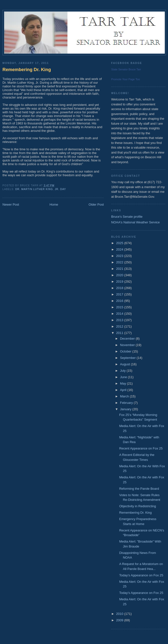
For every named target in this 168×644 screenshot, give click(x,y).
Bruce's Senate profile (127, 217)
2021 (120, 269)
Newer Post (11, 205)
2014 (120, 314)
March (125, 396)
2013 (120, 320)
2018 (120, 288)
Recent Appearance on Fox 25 (141, 448)
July (123, 371)
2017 (120, 294)
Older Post (96, 205)
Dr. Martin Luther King (34, 189)
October (126, 351)
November (128, 345)
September (128, 358)
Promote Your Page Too (126, 79)
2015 (120, 307)
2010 (120, 614)
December (128, 339)
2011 (120, 333)
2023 (120, 256)
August (126, 364)
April (124, 390)
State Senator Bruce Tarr (126, 69)
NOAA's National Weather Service (136, 222)
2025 (120, 243)
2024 (120, 249)
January (126, 409)
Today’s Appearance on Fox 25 (141, 575)
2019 (120, 282)
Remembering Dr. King (27, 70)
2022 (120, 262)
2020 (120, 275)
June (124, 377)
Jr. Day (60, 189)
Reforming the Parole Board (139, 489)
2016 (120, 301)
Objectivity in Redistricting (137, 506)
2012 (120, 326)
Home (54, 205)
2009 (120, 620)
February (127, 403)
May (124, 383)
